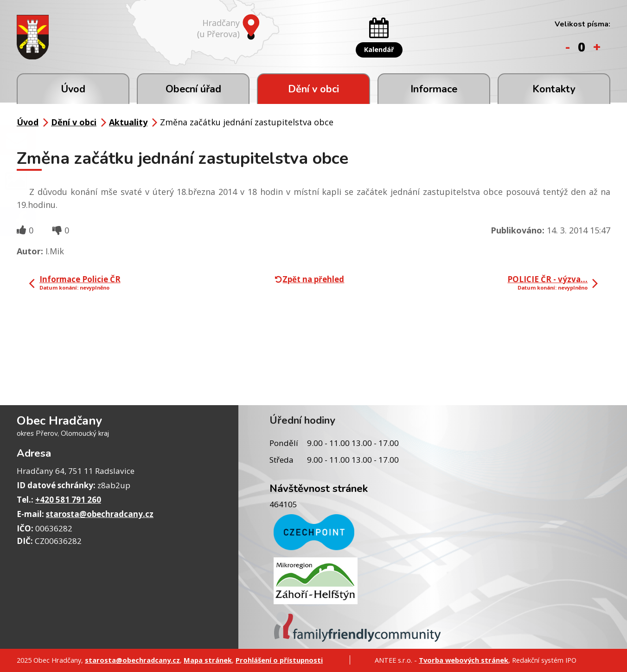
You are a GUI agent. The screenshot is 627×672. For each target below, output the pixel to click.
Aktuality (128, 122)
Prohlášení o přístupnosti (279, 660)
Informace (434, 89)
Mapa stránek (208, 660)
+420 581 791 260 (68, 500)
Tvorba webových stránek (464, 660)
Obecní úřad (193, 89)
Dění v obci (313, 89)
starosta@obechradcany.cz (100, 514)
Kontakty (554, 89)
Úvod (73, 89)
